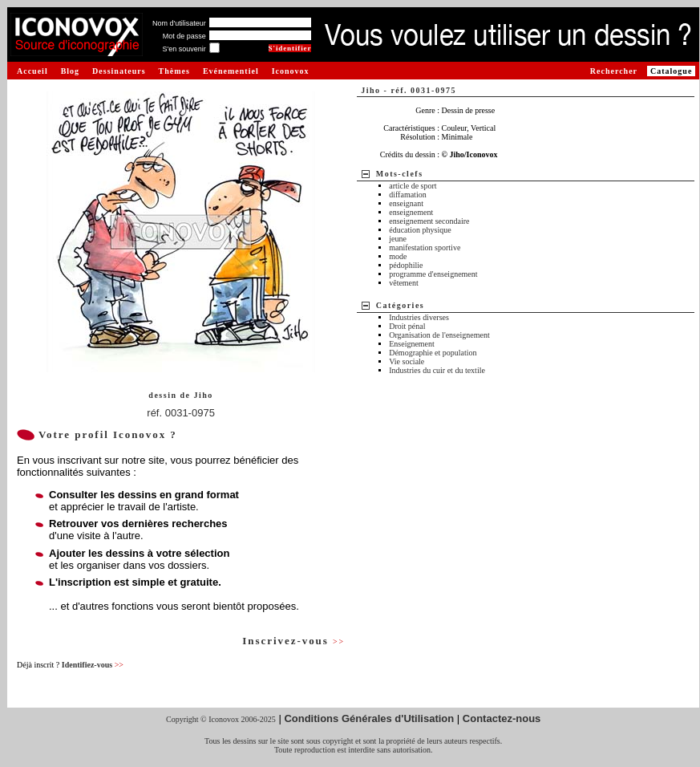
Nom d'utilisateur (179, 23)
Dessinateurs (119, 71)
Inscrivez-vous (293, 641)
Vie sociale (407, 361)
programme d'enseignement (433, 274)
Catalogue (671, 71)
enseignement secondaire (429, 221)
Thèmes (174, 71)
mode (398, 256)
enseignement (411, 212)
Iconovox (291, 71)
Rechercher (614, 71)
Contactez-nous (502, 718)
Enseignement (412, 344)
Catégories (401, 305)
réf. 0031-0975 (181, 413)
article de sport (413, 186)
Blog (70, 71)
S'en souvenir (184, 49)
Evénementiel (231, 71)
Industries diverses (419, 317)
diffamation (407, 195)
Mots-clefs (400, 174)
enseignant (406, 203)
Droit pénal (407, 326)
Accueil (32, 71)
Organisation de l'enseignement (439, 335)
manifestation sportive (425, 248)
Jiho (203, 395)
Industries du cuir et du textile (437, 370)
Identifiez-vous (93, 665)
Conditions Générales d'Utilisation (369, 718)
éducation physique (420, 230)
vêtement (404, 283)
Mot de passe (184, 36)
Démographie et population (433, 353)
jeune (398, 239)
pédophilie (406, 265)
